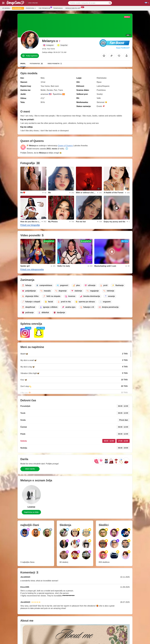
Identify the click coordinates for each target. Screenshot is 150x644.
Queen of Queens (65, 146)
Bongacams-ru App (74, 8)
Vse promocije (45, 8)
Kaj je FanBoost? (123, 48)
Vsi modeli (6, 8)
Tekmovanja (58, 8)
